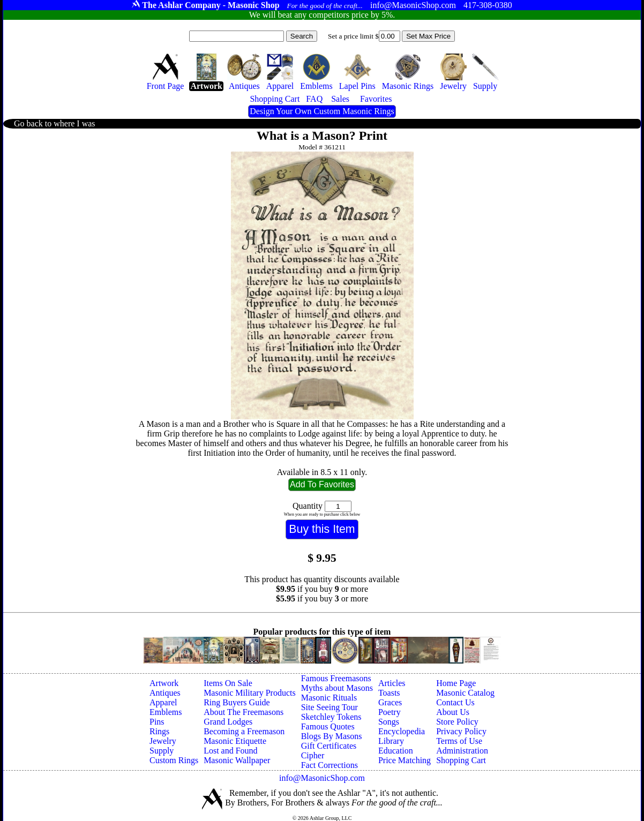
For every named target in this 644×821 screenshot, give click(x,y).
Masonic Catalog (465, 693)
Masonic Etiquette (235, 741)
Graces (390, 702)
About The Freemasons (244, 712)
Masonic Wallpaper (237, 760)
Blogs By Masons (332, 736)
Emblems (166, 712)
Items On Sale (228, 683)
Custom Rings (174, 760)
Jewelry (163, 741)
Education (396, 751)
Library (391, 741)
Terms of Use (459, 741)
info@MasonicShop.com (322, 778)
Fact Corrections (330, 765)
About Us (453, 712)
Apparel (163, 702)
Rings (159, 731)
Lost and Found (230, 751)
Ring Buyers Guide (237, 702)
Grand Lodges (228, 722)
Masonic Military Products (250, 693)
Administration (462, 751)
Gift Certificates (329, 746)
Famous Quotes (328, 726)
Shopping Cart (461, 760)
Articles (392, 683)
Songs (389, 722)
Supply (162, 751)
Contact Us (455, 702)
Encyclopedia (402, 731)
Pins (157, 722)
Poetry (390, 712)
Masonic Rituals (329, 698)
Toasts (389, 693)
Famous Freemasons (336, 678)
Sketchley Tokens (331, 717)
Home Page (456, 683)
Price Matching (405, 760)
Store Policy (457, 722)
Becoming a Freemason (244, 731)
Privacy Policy (461, 731)
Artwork (164, 683)
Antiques (165, 693)
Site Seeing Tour (330, 707)
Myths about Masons (337, 688)
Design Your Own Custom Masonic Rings (322, 111)
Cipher (313, 755)
